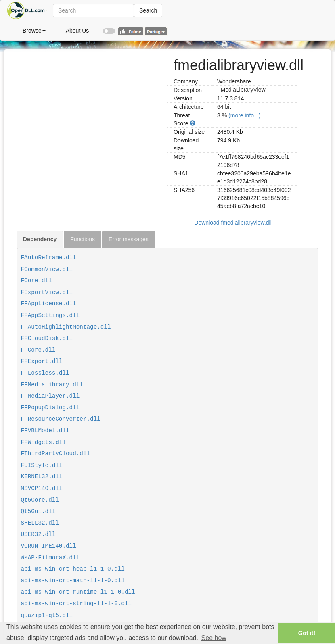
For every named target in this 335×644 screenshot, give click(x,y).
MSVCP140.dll (42, 488)
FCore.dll (37, 281)
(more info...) (244, 115)
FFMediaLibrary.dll (52, 385)
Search (148, 10)
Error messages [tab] (129, 239)
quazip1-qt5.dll (47, 615)
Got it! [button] (307, 633)
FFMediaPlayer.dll (50, 396)
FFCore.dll (38, 350)
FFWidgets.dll (44, 442)
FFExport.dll (42, 361)
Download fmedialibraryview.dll (233, 223)
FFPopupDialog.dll (50, 408)
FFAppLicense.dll (49, 304)
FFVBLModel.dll (45, 431)
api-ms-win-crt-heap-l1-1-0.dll (73, 569)
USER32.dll (38, 534)
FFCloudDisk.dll (47, 338)
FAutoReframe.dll (49, 258)
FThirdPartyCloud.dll (56, 454)
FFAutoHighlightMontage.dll (66, 327)
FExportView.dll (47, 292)
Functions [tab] (83, 239)
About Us (77, 31)
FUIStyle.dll (42, 465)
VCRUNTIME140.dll (49, 546)
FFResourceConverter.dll (61, 419)
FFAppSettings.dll (50, 315)
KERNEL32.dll (42, 477)
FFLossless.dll (45, 373)
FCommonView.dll (47, 269)
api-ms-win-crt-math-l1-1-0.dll (73, 581)
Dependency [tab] (40, 239)
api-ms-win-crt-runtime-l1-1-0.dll (78, 592)
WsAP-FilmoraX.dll (50, 558)
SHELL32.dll (40, 523)
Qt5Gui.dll (38, 511)
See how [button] (214, 638)
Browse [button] (34, 31)
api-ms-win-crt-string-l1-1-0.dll (76, 604)
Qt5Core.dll (40, 500)
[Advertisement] (89, 106)
